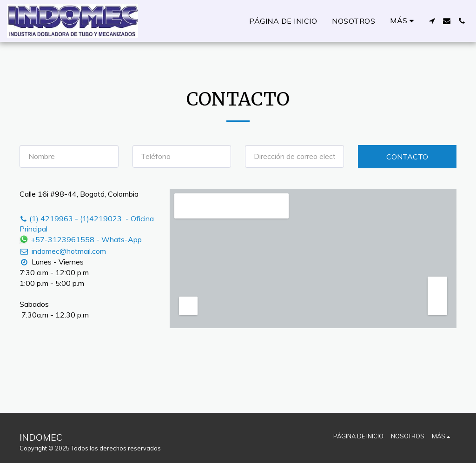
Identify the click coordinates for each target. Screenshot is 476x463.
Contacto (407, 157)
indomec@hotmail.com (63, 251)
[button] (432, 21)
